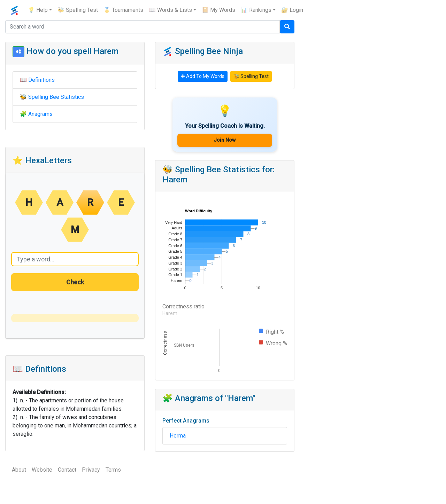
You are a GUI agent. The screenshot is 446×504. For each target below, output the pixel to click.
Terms (113, 470)
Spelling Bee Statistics (56, 97)
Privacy (91, 470)
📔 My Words (218, 10)
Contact (67, 470)
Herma (178, 436)
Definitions (41, 80)
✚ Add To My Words (203, 76)
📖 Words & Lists (170, 10)
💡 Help (38, 10)
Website (42, 470)
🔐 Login (292, 10)
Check (75, 282)
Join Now (225, 140)
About (19, 470)
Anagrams (40, 114)
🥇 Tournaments (123, 10)
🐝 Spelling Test (78, 10)
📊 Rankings (256, 10)
